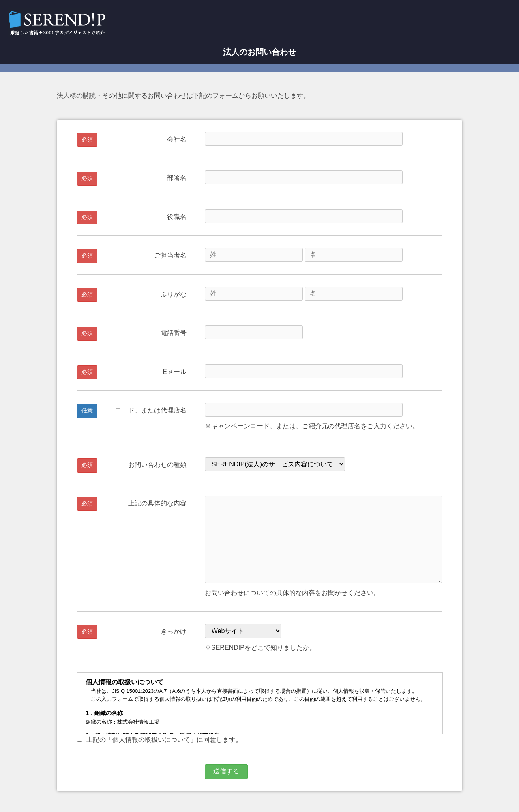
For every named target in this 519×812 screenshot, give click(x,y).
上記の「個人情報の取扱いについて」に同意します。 (160, 740)
